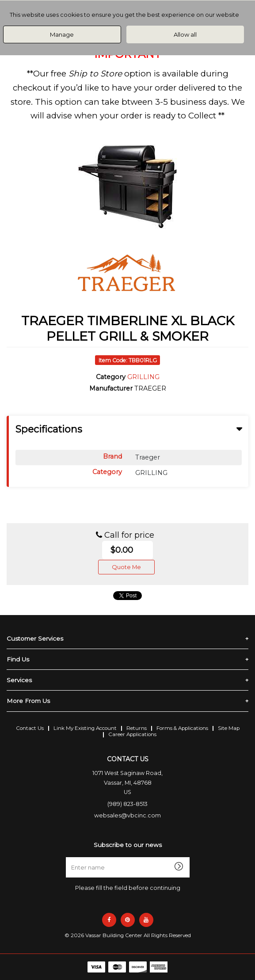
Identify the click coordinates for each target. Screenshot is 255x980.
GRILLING (143, 377)
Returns (137, 728)
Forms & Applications (182, 728)
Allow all (185, 34)
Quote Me (126, 567)
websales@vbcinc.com (127, 815)
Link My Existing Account (85, 728)
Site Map (229, 728)
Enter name (130, 857)
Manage (62, 34)
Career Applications (132, 734)
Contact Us (30, 728)
